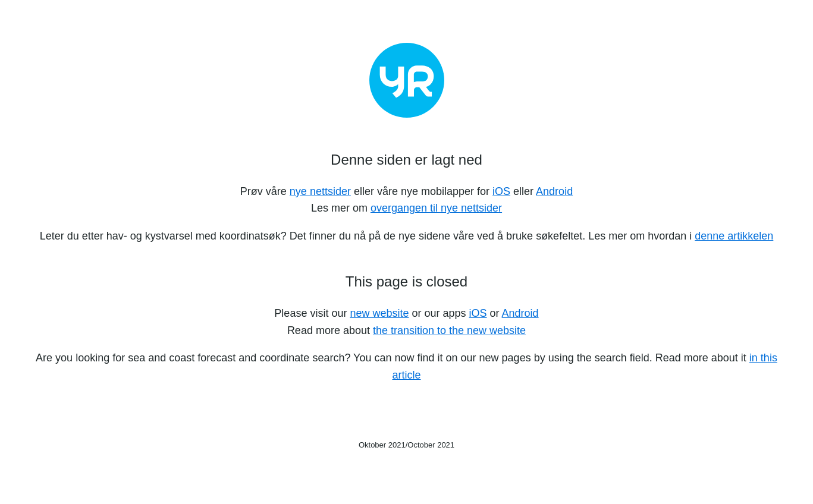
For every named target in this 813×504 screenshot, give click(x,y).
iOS (501, 191)
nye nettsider (320, 191)
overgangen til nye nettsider (436, 208)
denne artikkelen (734, 236)
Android (554, 191)
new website (379, 313)
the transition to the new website (449, 330)
